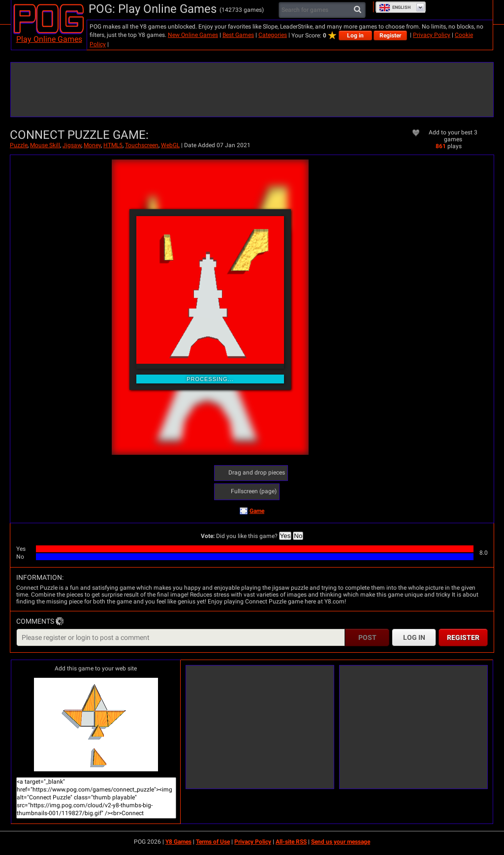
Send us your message (341, 842)
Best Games (238, 35)
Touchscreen (142, 145)
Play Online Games (49, 39)
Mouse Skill (45, 145)
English (395, 7)
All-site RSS (291, 842)
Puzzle (19, 145)
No (298, 536)
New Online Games (193, 35)
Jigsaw (72, 145)
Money (92, 145)
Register (390, 35)
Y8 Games (178, 842)
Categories (273, 35)
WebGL (170, 145)
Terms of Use (213, 842)
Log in (355, 35)
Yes (285, 536)
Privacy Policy (432, 35)
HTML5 (113, 145)
